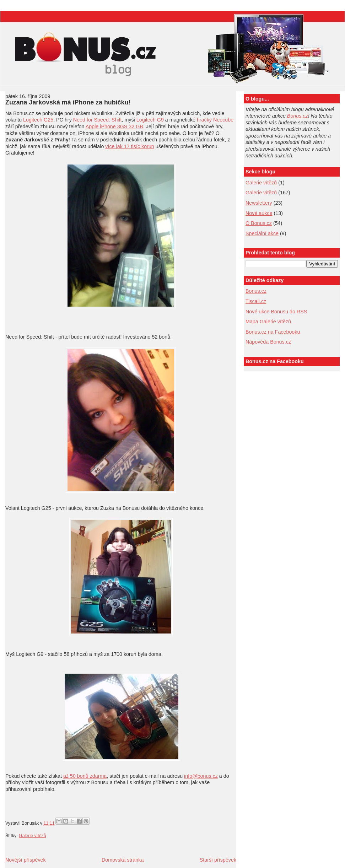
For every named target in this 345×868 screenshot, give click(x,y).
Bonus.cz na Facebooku (273, 332)
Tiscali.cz (256, 301)
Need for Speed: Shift (98, 120)
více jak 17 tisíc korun (130, 146)
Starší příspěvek (218, 860)
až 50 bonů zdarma (85, 776)
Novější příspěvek (26, 860)
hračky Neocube (215, 120)
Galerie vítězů (261, 183)
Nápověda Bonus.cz (268, 342)
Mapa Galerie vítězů (268, 322)
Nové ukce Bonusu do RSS (276, 312)
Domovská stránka (123, 860)
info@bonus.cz (201, 776)
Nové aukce (259, 213)
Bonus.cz (298, 116)
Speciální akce (262, 233)
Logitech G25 (38, 120)
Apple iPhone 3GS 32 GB (114, 126)
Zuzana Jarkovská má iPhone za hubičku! (68, 102)
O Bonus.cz (259, 223)
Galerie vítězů (33, 836)
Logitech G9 (150, 120)
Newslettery (259, 203)
